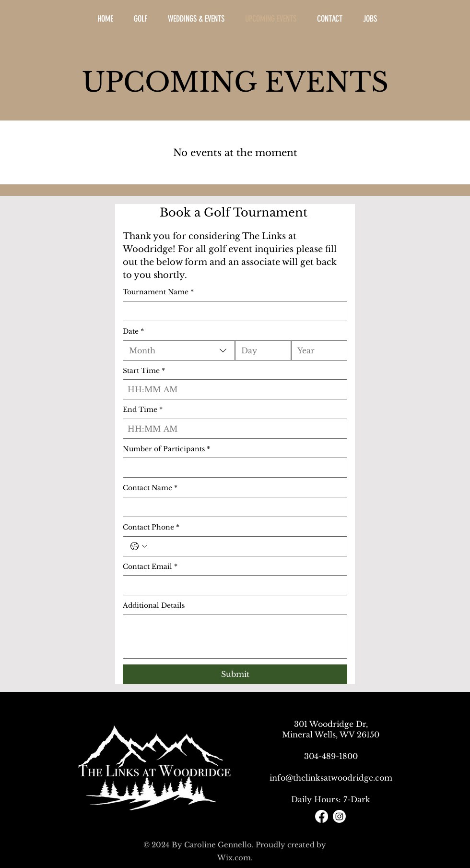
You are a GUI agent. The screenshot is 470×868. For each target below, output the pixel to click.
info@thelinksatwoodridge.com (331, 778)
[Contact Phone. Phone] (245, 546)
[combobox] (179, 350)
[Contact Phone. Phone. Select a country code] (139, 546)
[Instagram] (339, 816)
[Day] (260, 350)
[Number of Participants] (232, 468)
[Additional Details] (235, 637)
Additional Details (154, 605)
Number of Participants (166, 449)
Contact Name (150, 488)
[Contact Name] (232, 507)
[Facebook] (322, 816)
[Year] (316, 350)
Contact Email (150, 567)
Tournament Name (158, 292)
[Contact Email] (232, 585)
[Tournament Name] (232, 311)
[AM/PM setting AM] (173, 389)
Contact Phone (151, 528)
